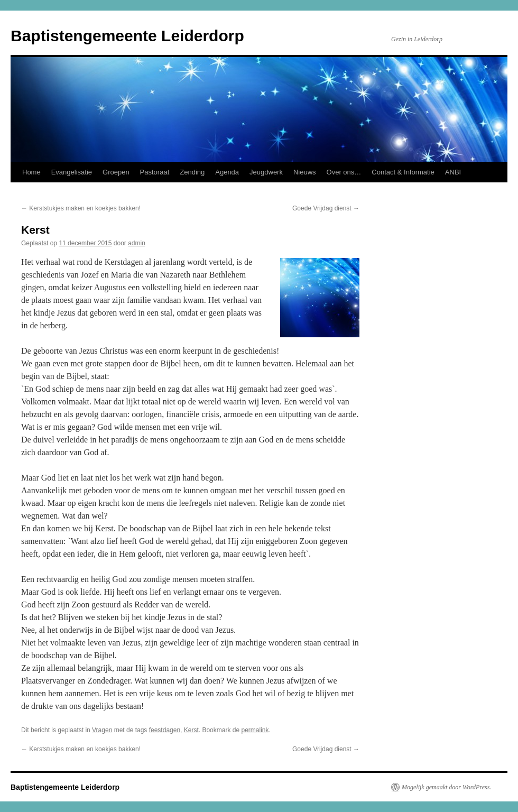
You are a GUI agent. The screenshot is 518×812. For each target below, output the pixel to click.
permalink (255, 730)
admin (137, 243)
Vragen (102, 730)
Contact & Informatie (403, 172)
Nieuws (305, 172)
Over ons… (344, 172)
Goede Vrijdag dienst (326, 208)
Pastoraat (155, 172)
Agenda (227, 172)
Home (31, 172)
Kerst (191, 730)
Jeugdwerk (266, 172)
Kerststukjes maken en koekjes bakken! (81, 208)
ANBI (453, 172)
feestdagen (165, 730)
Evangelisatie (72, 172)
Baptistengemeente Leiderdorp (127, 36)
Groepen (116, 172)
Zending (192, 172)
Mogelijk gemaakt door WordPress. (446, 787)
